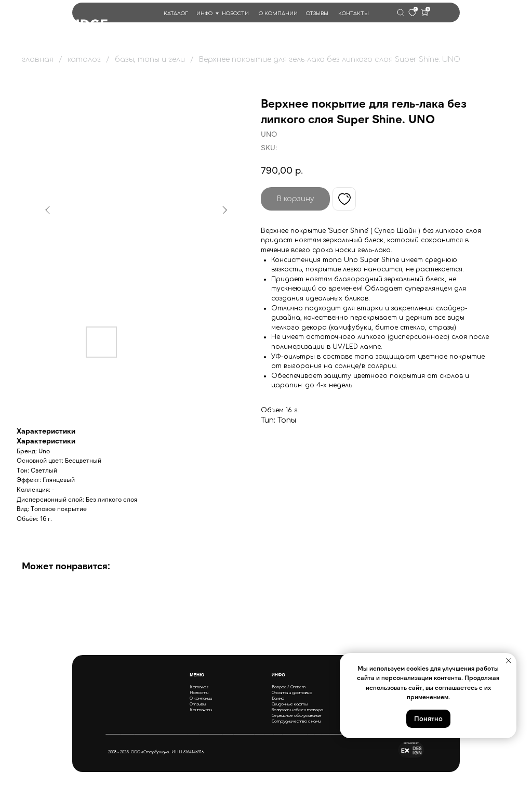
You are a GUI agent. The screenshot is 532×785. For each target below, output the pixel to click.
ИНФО (204, 14)
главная (38, 60)
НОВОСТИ (235, 14)
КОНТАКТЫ (354, 14)
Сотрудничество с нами (296, 721)
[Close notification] (509, 661)
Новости (199, 693)
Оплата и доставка (292, 693)
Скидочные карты (290, 704)
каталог (84, 60)
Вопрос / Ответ (289, 687)
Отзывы (198, 704)
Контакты (201, 710)
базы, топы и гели (150, 60)
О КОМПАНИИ (278, 14)
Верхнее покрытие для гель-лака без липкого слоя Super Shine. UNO (330, 60)
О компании (201, 698)
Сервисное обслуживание (297, 716)
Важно (278, 698)
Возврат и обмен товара (297, 710)
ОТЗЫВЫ (317, 14)
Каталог (199, 687)
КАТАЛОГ (176, 14)
